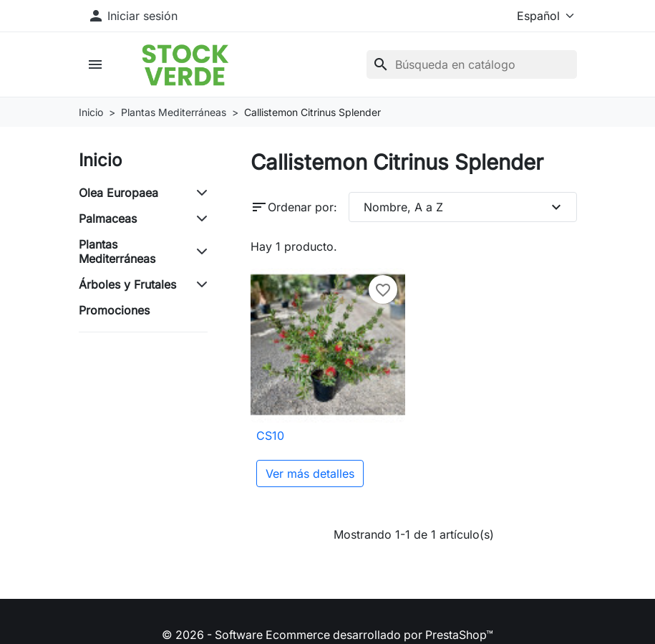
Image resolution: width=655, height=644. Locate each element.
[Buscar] (472, 64)
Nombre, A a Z (464, 208)
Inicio (100, 160)
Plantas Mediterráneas (117, 251)
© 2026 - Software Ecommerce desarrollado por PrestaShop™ (328, 635)
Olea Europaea (118, 193)
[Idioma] (535, 16)
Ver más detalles (310, 474)
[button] (98, 64)
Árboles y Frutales (127, 284)
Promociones (114, 310)
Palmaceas (108, 218)
